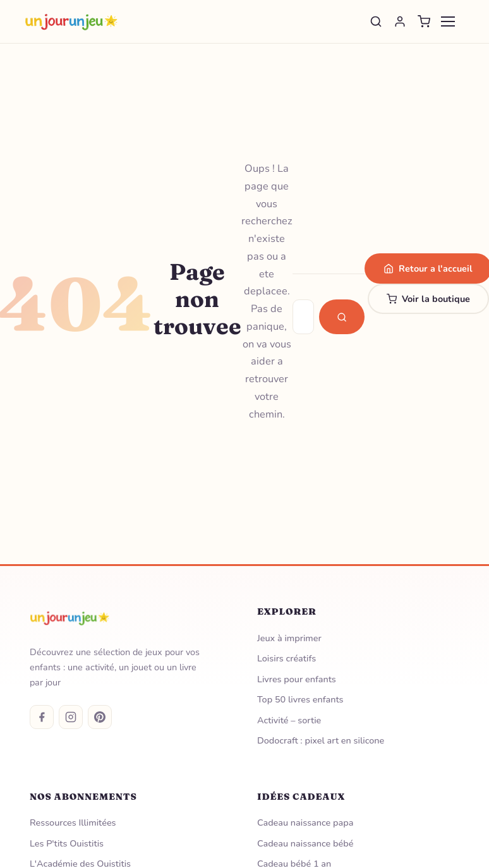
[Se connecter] (400, 21)
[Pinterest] (100, 717)
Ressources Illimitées (73, 823)
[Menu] (448, 21)
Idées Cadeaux (301, 797)
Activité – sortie (289, 720)
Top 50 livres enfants (300, 699)
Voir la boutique (428, 299)
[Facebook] (42, 717)
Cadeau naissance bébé (305, 843)
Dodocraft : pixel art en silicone (321, 740)
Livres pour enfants (297, 679)
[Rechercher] (376, 21)
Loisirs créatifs (287, 658)
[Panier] (424, 21)
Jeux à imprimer (289, 638)
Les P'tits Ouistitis (67, 843)
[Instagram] (71, 717)
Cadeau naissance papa (305, 823)
